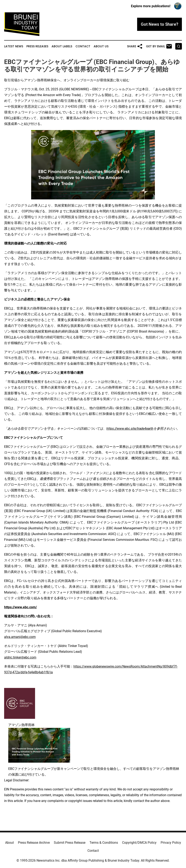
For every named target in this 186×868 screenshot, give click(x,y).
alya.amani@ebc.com (20, 637)
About (9, 843)
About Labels (62, 46)
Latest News (14, 46)
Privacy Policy (171, 843)
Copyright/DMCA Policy (139, 843)
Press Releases (37, 46)
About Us (101, 46)
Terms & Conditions (104, 843)
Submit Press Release (70, 843)
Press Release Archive (34, 843)
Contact (83, 46)
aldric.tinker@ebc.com (20, 657)
